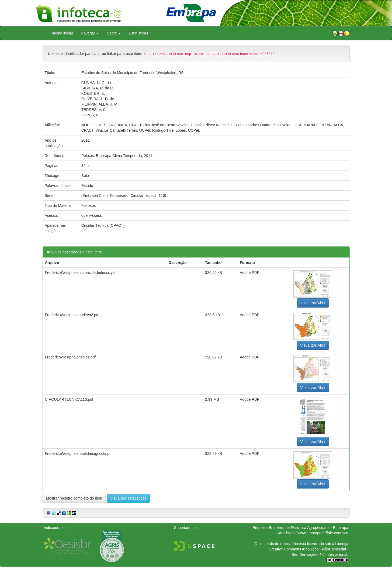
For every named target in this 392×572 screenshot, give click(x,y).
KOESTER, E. (93, 93)
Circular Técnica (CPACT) (103, 225)
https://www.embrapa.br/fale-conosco (317, 533)
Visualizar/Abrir (313, 303)
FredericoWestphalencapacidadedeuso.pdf (81, 273)
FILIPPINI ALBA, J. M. (100, 104)
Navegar (90, 33)
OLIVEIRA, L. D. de (98, 99)
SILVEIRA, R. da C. (98, 88)
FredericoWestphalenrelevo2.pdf (72, 315)
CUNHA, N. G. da (96, 83)
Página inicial (62, 33)
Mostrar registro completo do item (74, 498)
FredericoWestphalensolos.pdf (70, 357)
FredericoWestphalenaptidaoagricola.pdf (79, 454)
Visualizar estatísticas (128, 498)
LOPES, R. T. (93, 115)
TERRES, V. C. (94, 110)
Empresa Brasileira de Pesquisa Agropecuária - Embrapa (301, 528)
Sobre (114, 33)
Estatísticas (138, 33)
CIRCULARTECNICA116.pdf (69, 399)
